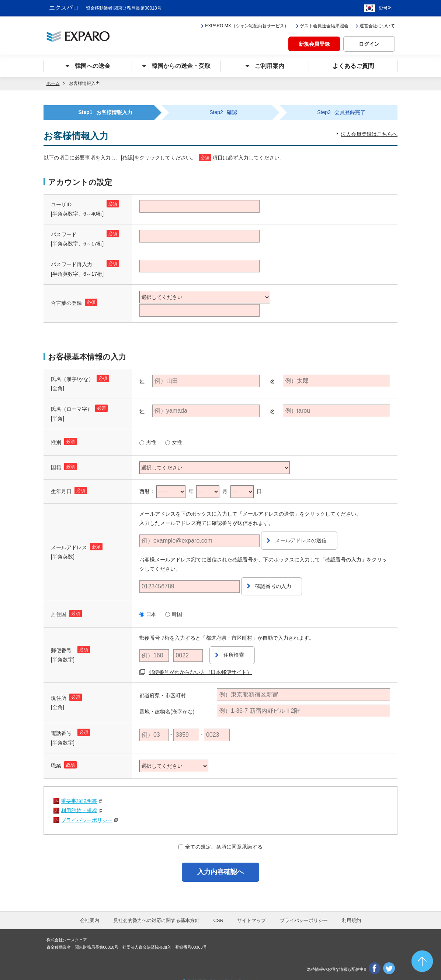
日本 (151, 604)
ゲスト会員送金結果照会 (322, 24)
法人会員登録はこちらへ (369, 132)
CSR (218, 908)
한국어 (385, 7)
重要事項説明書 (79, 787)
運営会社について (375, 24)
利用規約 (351, 908)
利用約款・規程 (79, 796)
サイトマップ (251, 908)
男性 (151, 440)
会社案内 (90, 908)
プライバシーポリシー (87, 806)
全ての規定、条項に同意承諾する (224, 832)
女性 (177, 440)
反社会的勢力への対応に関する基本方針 (156, 908)
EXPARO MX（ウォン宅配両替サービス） (245, 24)
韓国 (177, 604)
